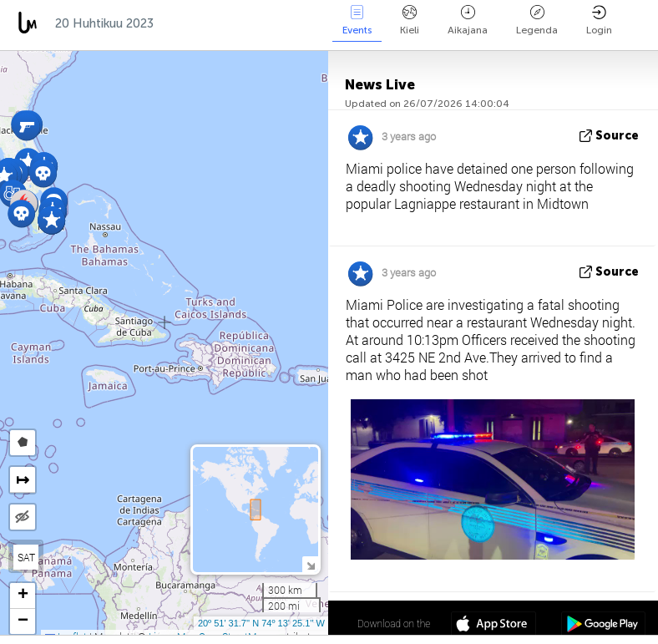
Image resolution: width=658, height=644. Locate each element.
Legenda (537, 20)
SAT (26, 557)
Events (357, 20)
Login (599, 20)
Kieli (410, 20)
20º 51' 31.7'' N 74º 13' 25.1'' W (261, 623)
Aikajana (468, 20)
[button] (43, 173)
